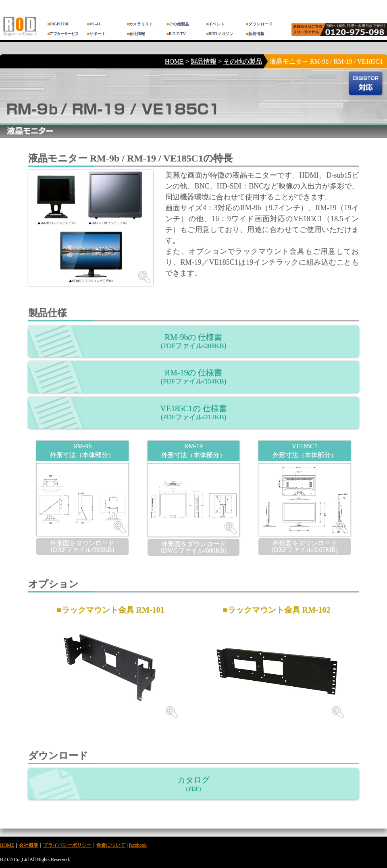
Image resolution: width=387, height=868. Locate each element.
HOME (174, 61)
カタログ (193, 784)
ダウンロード (259, 24)
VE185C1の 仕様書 (194, 412)
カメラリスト (140, 24)
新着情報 (255, 34)
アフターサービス (63, 34)
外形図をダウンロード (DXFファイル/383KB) (82, 546)
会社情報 (136, 34)
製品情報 (204, 61)
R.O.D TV (176, 34)
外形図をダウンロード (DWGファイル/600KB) (193, 547)
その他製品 (178, 24)
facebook (138, 845)
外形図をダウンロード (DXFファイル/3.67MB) (305, 546)
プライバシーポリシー (67, 845)
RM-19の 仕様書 (193, 377)
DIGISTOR (58, 24)
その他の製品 (243, 61)
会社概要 (29, 845)
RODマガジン (220, 34)
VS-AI (94, 24)
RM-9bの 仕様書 (193, 341)
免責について (111, 845)
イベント (215, 24)
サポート (96, 34)
